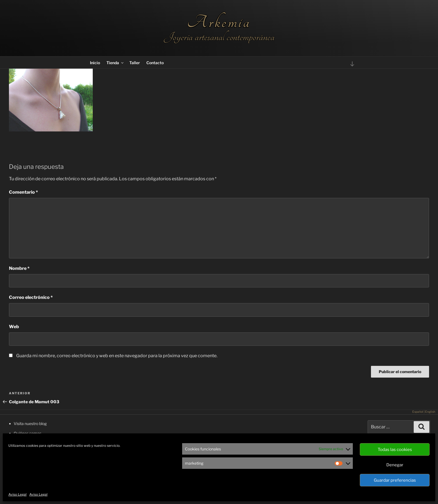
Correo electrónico (31, 297)
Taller (135, 63)
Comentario (23, 192)
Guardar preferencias (395, 480)
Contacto (155, 63)
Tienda (115, 63)
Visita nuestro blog (30, 423)
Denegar (395, 465)
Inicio (95, 63)
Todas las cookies (395, 450)
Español (418, 412)
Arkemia (219, 22)
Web (14, 327)
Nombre (19, 268)
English (430, 412)
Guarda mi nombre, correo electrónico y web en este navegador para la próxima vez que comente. (117, 356)
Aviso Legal (17, 494)
